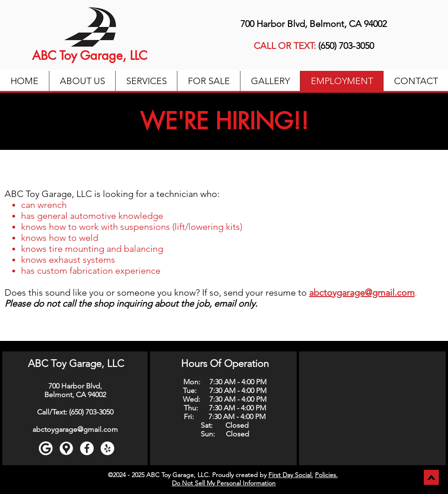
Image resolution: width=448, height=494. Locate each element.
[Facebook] (87, 448)
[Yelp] (107, 448)
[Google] (46, 448)
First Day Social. (291, 475)
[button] (146, 81)
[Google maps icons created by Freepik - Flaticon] (66, 448)
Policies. (326, 475)
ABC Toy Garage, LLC (90, 56)
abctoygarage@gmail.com (75, 429)
